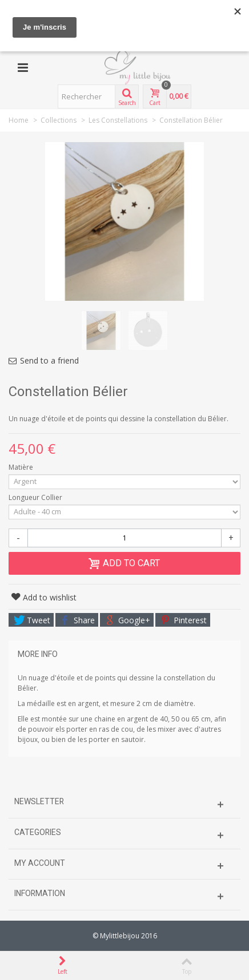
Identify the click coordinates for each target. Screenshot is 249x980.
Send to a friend (49, 361)
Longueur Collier (36, 497)
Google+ (128, 620)
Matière (22, 467)
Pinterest (184, 620)
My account (40, 863)
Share (78, 620)
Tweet (32, 620)
